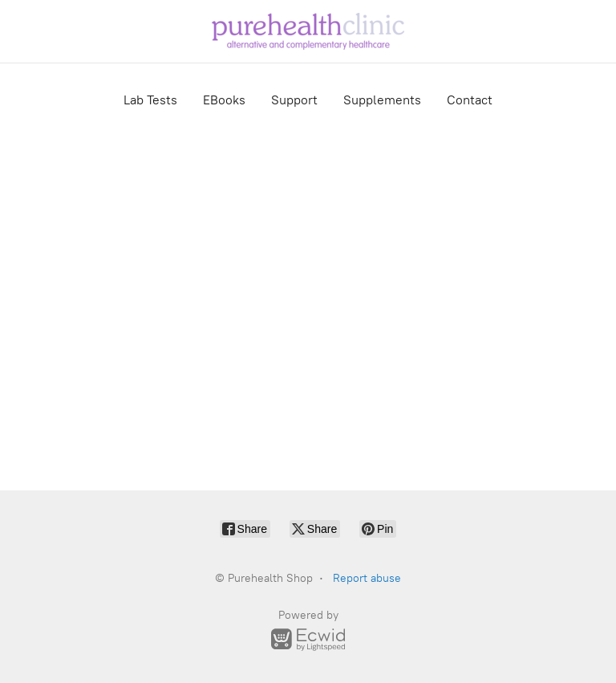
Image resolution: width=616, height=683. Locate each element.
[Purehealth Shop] (308, 31)
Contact (470, 100)
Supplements (382, 100)
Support (294, 100)
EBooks (224, 100)
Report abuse (367, 578)
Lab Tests (150, 100)
